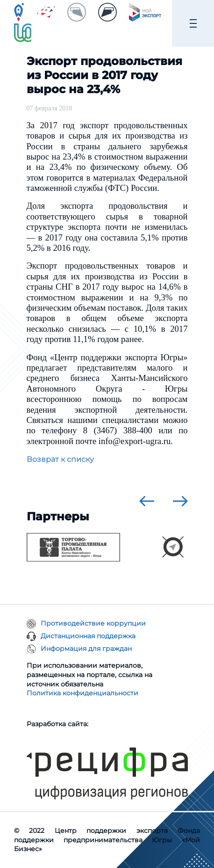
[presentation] (147, 501)
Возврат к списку (60, 459)
